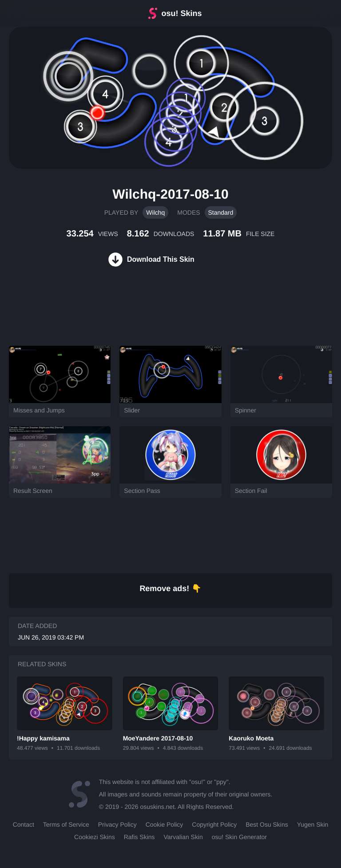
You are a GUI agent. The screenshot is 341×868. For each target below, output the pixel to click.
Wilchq (155, 212)
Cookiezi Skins (95, 837)
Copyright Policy (214, 824)
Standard (221, 212)
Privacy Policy (117, 824)
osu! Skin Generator (239, 837)
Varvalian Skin (183, 837)
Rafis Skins (139, 837)
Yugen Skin (313, 824)
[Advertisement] (162, 317)
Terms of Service (66, 824)
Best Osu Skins (267, 824)
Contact (24, 824)
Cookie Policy (165, 824)
